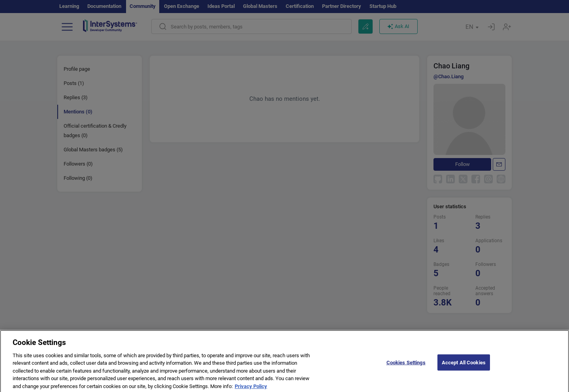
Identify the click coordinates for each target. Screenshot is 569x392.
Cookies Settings (406, 365)
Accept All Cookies (464, 365)
